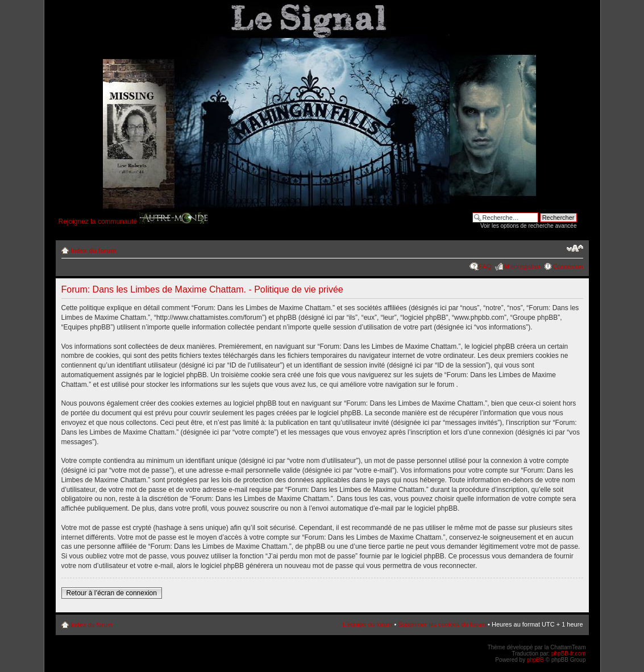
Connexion (568, 266)
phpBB (535, 660)
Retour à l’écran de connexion (112, 593)
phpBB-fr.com (569, 654)
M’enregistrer (522, 266)
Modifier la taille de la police (575, 248)
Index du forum (94, 251)
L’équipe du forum (367, 624)
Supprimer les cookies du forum (442, 624)
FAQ (485, 266)
